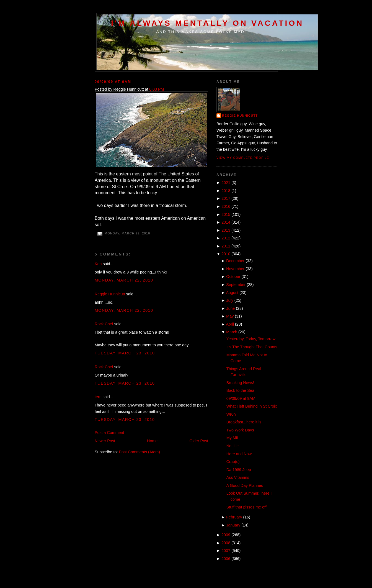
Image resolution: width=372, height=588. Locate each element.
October (233, 277)
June (230, 308)
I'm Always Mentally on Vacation (207, 23)
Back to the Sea (240, 390)
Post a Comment (109, 433)
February (234, 517)
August (232, 293)
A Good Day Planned (245, 485)
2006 (226, 559)
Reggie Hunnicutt (110, 294)
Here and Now (239, 454)
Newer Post (105, 441)
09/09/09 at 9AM (113, 82)
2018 (226, 191)
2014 (226, 222)
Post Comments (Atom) (139, 452)
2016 (226, 206)
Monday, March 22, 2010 (124, 280)
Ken (98, 264)
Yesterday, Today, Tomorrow (251, 339)
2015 (226, 214)
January (233, 525)
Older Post (199, 441)
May (230, 316)
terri (98, 397)
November (235, 269)
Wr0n (231, 414)
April (230, 324)
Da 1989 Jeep (239, 470)
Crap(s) (233, 462)
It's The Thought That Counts (252, 347)
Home (152, 441)
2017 (226, 198)
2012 (226, 238)
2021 (226, 183)
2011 (226, 246)
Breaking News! (240, 383)
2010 (226, 254)
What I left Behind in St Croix (252, 406)
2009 (226, 535)
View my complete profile (243, 158)
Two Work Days (240, 430)
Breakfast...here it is (244, 422)
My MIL (233, 438)
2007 (226, 551)
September (236, 285)
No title (233, 446)
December (235, 261)
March (232, 332)
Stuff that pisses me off (246, 507)
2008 (226, 543)
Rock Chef (104, 324)
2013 (226, 230)
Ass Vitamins (238, 477)
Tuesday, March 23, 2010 (125, 353)
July (230, 300)
